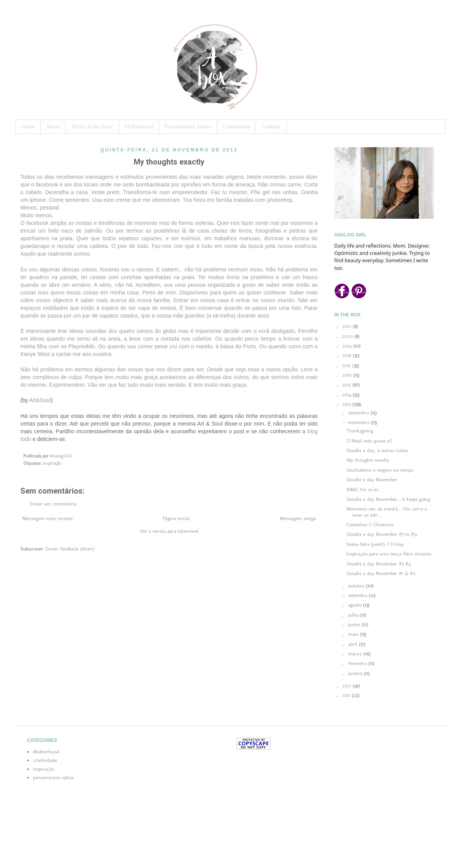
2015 (347, 385)
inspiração (52, 463)
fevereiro (358, 663)
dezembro (359, 413)
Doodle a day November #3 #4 (379, 564)
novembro (359, 422)
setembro (358, 595)
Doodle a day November (372, 480)
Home (28, 126)
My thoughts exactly (368, 460)
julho (354, 615)
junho (355, 624)
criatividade (45, 760)
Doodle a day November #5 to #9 (382, 534)
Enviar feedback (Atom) (70, 549)
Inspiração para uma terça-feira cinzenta (389, 554)
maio (354, 634)
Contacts (271, 126)
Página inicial (176, 518)
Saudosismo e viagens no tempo (380, 470)
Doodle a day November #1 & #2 (381, 573)
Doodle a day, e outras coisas (377, 450)
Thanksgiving (360, 431)
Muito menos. (37, 215)
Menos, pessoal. (41, 208)
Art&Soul (40, 400)
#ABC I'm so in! (363, 490)
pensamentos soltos (53, 777)
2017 (347, 365)
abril (353, 644)
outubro (357, 586)
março (356, 654)
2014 (347, 395)
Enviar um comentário (53, 504)
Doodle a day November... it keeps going (388, 499)
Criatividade (236, 126)
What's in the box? (92, 126)
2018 (347, 355)
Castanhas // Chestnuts (370, 525)
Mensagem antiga (298, 518)
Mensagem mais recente (47, 518)
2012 (347, 686)
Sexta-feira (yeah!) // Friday (375, 544)
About (53, 126)
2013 (347, 404)
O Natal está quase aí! (369, 441)
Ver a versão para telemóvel (169, 531)
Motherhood (139, 126)
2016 (347, 375)
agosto (356, 605)
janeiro (356, 673)
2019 (347, 346)
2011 (347, 695)
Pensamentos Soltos (188, 126)
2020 (348, 336)
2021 (347, 326)
